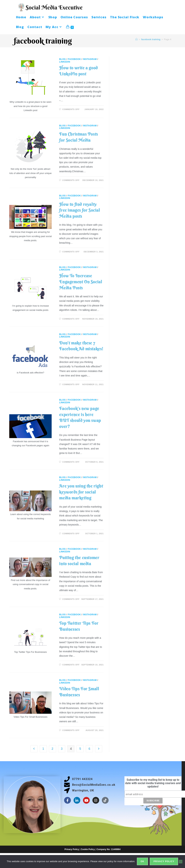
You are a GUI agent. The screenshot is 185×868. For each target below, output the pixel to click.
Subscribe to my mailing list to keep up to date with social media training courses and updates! (153, 783)
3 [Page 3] (62, 749)
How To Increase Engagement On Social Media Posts (81, 282)
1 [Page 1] (43, 749)
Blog (62, 59)
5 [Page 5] (80, 749)
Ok (143, 862)
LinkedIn (65, 62)
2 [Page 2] (53, 749)
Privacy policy (164, 862)
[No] (181, 862)
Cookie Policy (88, 849)
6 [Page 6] (89, 749)
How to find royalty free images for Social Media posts (80, 210)
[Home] (136, 39)
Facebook (74, 59)
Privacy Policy (72, 849)
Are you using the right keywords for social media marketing (81, 492)
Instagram (90, 59)
